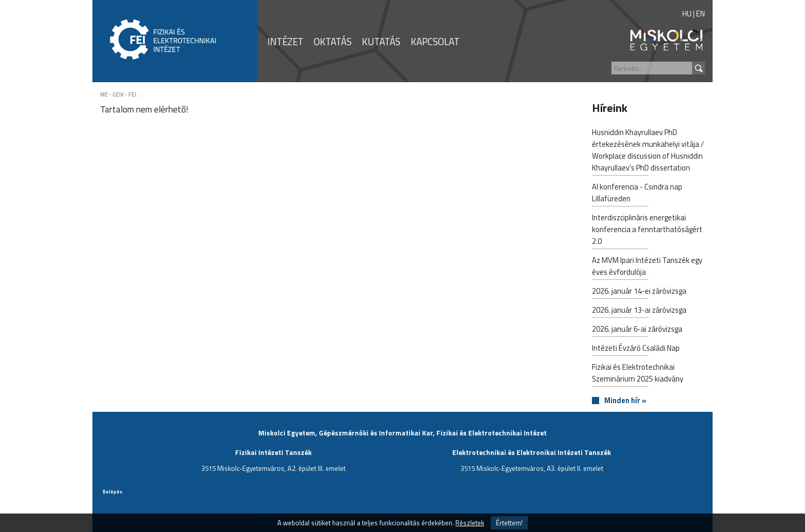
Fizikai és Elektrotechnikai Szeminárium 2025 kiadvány (638, 374)
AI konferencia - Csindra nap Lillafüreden (637, 194)
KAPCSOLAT (435, 42)
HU (687, 14)
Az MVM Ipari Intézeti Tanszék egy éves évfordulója (647, 267)
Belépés (112, 492)
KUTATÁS (381, 42)
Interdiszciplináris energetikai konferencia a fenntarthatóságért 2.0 (647, 230)
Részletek (470, 523)
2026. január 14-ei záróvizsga (639, 292)
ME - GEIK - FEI (118, 94)
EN (701, 14)
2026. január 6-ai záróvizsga (637, 330)
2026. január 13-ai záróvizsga (639, 311)
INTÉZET (285, 42)
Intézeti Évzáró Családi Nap (636, 349)
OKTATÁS (333, 42)
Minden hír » (625, 401)
